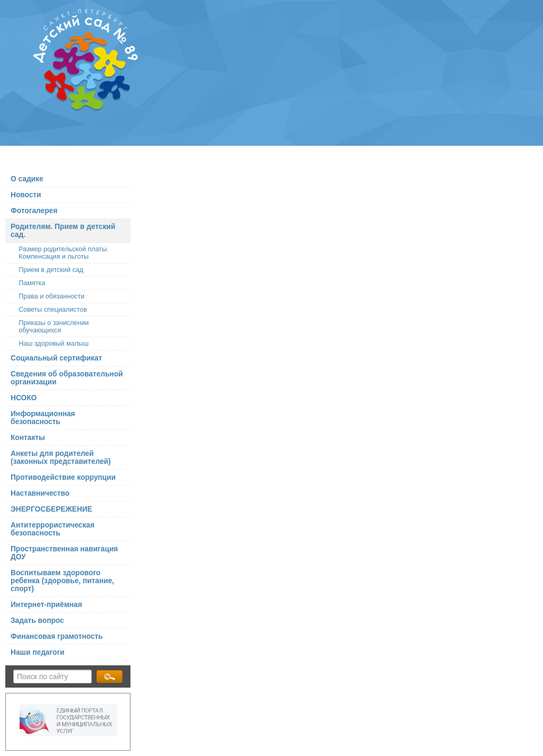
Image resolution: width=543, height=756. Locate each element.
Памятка (32, 283)
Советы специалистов (53, 310)
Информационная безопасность (43, 418)
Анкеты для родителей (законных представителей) (61, 458)
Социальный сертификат (56, 358)
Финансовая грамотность (57, 636)
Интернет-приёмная (46, 605)
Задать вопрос (37, 621)
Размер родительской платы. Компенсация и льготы (64, 253)
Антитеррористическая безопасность (52, 529)
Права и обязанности (51, 296)
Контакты (28, 438)
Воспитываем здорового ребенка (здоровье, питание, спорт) (62, 581)
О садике (27, 179)
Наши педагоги (38, 652)
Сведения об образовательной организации (67, 378)
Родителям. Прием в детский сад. (63, 231)
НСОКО (24, 398)
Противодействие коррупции (63, 477)
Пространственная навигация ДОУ (64, 553)
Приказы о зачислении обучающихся (54, 327)
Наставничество (40, 493)
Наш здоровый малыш (54, 344)
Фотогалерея (34, 211)
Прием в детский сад (51, 270)
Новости (26, 195)
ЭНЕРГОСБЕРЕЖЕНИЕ (51, 509)
